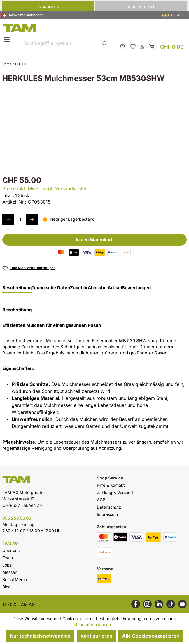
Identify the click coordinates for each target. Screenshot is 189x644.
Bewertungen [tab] (136, 288)
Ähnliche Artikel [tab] (105, 288)
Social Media (15, 579)
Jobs (7, 565)
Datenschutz (109, 507)
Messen (10, 572)
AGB (101, 500)
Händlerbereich (141, 7)
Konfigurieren (96, 636)
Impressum (107, 514)
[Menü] (7, 40)
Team (8, 558)
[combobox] (58, 43)
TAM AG (10, 543)
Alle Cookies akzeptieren (151, 636)
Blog (7, 587)
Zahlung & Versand (115, 492)
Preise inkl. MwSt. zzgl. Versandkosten (45, 188)
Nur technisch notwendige (40, 636)
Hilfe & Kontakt (111, 485)
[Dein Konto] (142, 46)
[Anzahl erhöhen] (32, 219)
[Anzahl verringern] (8, 219)
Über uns (11, 550)
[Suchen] (105, 43)
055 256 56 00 (17, 518)
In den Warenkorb (95, 240)
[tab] (17, 289)
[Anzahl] (20, 219)
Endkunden (48, 7)
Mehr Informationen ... (94, 625)
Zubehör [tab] (79, 288)
